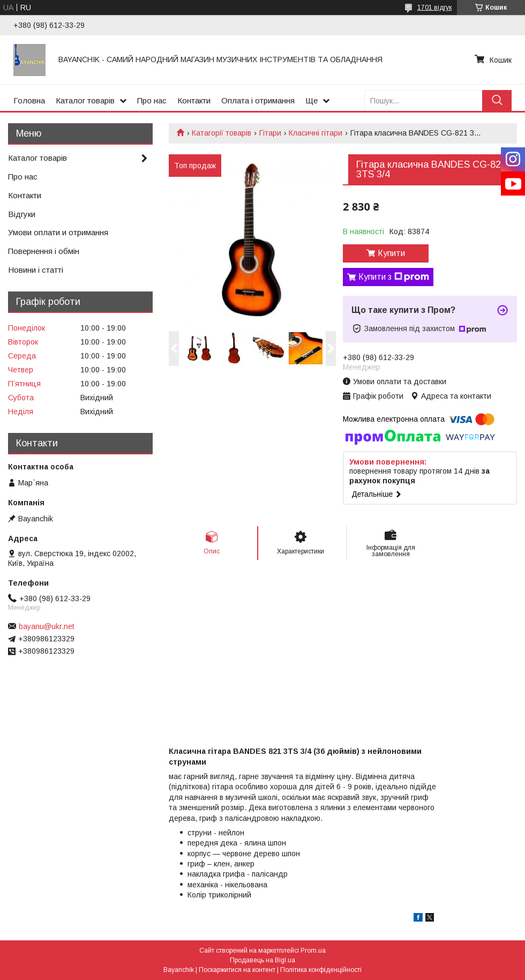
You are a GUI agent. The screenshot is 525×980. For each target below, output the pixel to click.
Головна (29, 100)
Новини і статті (36, 270)
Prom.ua (313, 951)
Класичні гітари (316, 133)
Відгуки (22, 214)
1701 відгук (434, 8)
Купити (391, 253)
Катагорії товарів (222, 133)
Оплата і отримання (258, 100)
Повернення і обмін (44, 251)
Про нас (152, 100)
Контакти (194, 100)
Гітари (270, 133)
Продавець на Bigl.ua (262, 960)
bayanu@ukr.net (47, 626)
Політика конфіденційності (321, 970)
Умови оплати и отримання (58, 232)
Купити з (394, 277)
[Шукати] (497, 100)
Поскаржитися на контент (237, 970)
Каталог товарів (85, 100)
